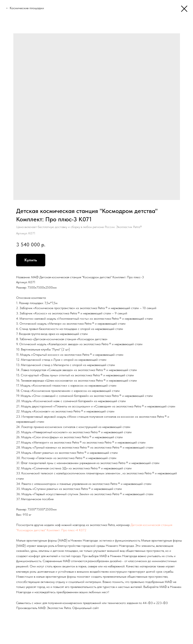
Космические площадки (27, 8)
